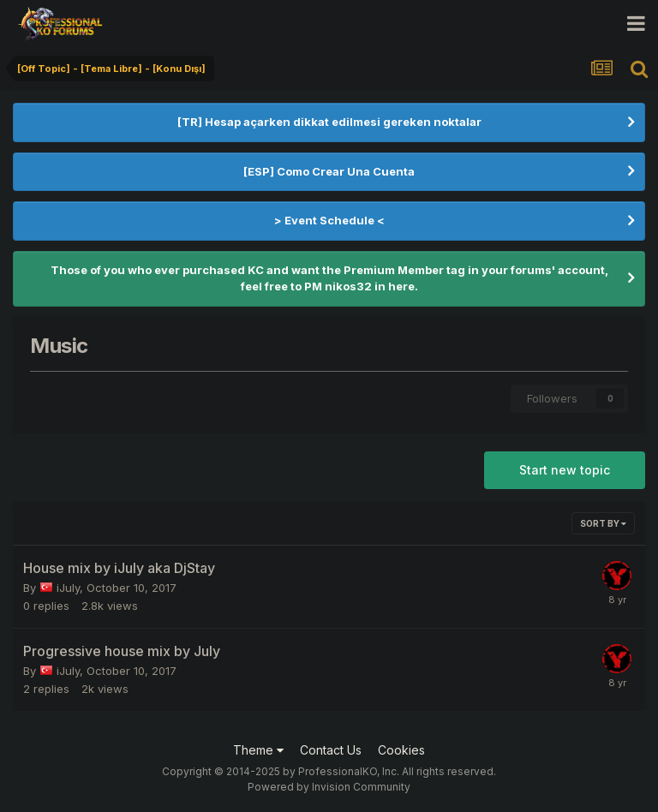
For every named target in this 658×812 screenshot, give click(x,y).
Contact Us (331, 750)
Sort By (603, 523)
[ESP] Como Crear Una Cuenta (329, 171)
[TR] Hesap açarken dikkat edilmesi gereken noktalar (329, 122)
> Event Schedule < (329, 220)
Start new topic (565, 470)
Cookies (401, 750)
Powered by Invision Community (329, 787)
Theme (258, 750)
